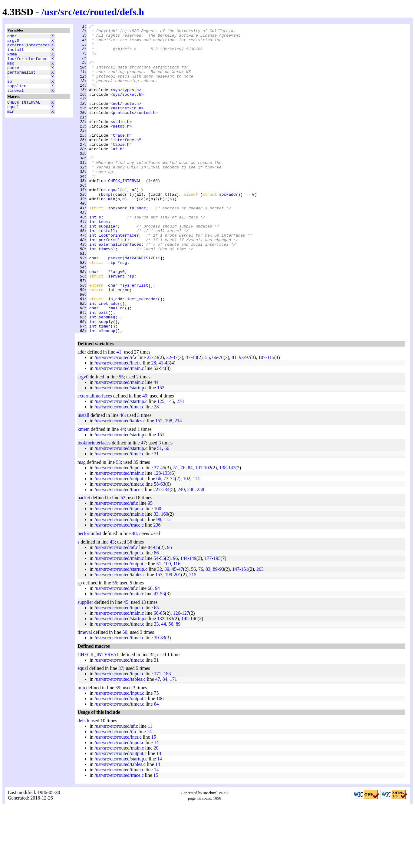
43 (167, 425)
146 (194, 680)
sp (10, 91)
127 (186, 675)
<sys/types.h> (126, 103)
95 (150, 565)
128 (157, 535)
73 (166, 540)
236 (157, 587)
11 (150, 788)
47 (188, 419)
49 (145, 458)
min (11, 126)
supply (106, 381)
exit (103, 371)
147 (236, 631)
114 (196, 540)
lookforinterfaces (27, 64)
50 (125, 694)
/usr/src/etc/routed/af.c (116, 565)
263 (260, 631)
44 (156, 444)
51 (160, 510)
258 (201, 551)
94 (157, 650)
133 (166, 535)
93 (241, 419)
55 (207, 419)
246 (191, 551)
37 (175, 419)
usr (51, 12)
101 (199, 529)
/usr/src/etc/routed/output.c (120, 540)
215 (193, 636)
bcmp (106, 229)
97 (248, 419)
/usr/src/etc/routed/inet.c (118, 425)
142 (232, 529)
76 (183, 529)
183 (167, 735)
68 (150, 650)
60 (156, 675)
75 (156, 755)
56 (193, 631)
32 (169, 419)
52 (156, 430)
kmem (12, 58)
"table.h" (121, 169)
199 (169, 636)
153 (159, 636)
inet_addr (109, 360)
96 (176, 620)
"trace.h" (121, 158)
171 (157, 735)
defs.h (132, 12)
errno (123, 343)
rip (112, 311)
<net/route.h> (126, 120)
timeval (16, 102)
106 (160, 760)
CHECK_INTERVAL (24, 115)
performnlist (21, 80)
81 (234, 419)
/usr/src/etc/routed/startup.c (121, 449)
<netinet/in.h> (127, 125)
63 (163, 546)
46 (122, 477)
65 (156, 669)
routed (103, 12)
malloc (118, 365)
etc (81, 12)
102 (208, 529)
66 (215, 419)
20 (156, 810)
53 (118, 524)
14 (149, 793)
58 (156, 546)
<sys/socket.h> (127, 109)
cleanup (107, 392)
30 (156, 699)
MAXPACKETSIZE (140, 305)
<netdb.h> (121, 147)
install (16, 53)
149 (193, 620)
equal (13, 120)
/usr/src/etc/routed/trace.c (119, 551)
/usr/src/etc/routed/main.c (119, 430)
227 (157, 551)
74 (173, 540)
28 (154, 425)
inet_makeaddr (142, 354)
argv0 (13, 42)
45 (163, 529)
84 (190, 529)
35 (152, 716)
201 (177, 636)
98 (159, 581)
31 (156, 515)
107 (262, 419)
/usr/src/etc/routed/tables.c (120, 482)
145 (170, 463)
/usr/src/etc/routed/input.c (119, 529)
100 (157, 570)
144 (184, 620)
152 (161, 449)
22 (149, 419)
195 (217, 620)
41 (119, 414)
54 (163, 430)
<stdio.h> (121, 141)
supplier (17, 97)
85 (156, 609)
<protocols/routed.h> (134, 131)
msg (11, 69)
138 (223, 529)
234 (166, 551)
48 (195, 419)
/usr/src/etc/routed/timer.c (119, 469)
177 (208, 620)
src (66, 12)
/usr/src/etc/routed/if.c (116, 419)
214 (178, 482)
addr (12, 37)
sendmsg (107, 376)
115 (271, 419)
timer (105, 387)
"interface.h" (126, 163)
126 (177, 675)
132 (161, 680)
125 (161, 463)
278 (180, 463)
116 (177, 625)
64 (156, 766)
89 (215, 631)
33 (156, 576)
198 (169, 482)
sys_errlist (135, 338)
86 (156, 615)
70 (221, 419)
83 (208, 631)
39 (167, 631)
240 (181, 551)
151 (161, 496)
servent (116, 327)
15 (154, 799)
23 (156, 419)
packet (14, 75)
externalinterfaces (28, 48)
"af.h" (118, 174)
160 (165, 576)
